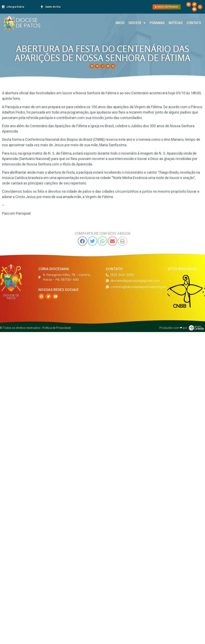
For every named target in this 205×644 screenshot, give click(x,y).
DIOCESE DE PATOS (28, 23)
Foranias (157, 23)
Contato (194, 23)
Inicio (120, 23)
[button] (200, 7)
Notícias (176, 23)
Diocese (137, 23)
